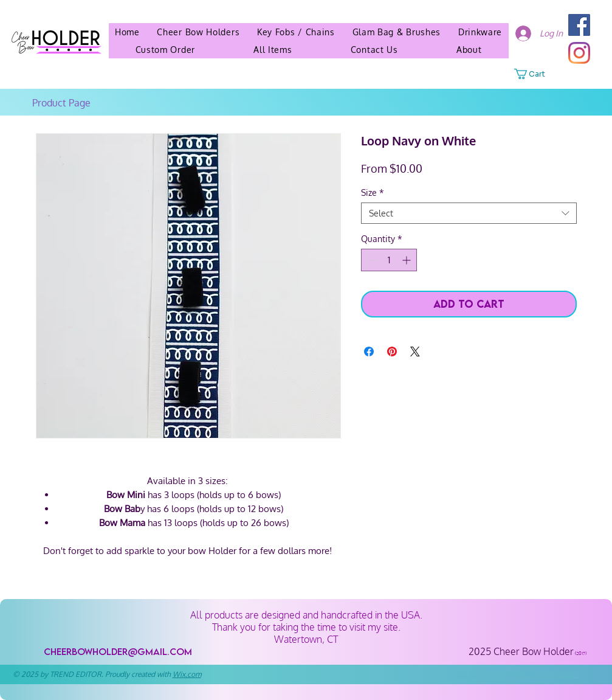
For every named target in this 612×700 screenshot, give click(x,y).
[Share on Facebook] (369, 352)
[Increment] (407, 260)
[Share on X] (415, 352)
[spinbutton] (389, 260)
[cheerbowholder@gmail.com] (118, 652)
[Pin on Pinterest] (392, 352)
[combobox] (469, 213)
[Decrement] (370, 260)
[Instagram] (579, 53)
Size (373, 192)
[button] (469, 50)
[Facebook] (579, 25)
